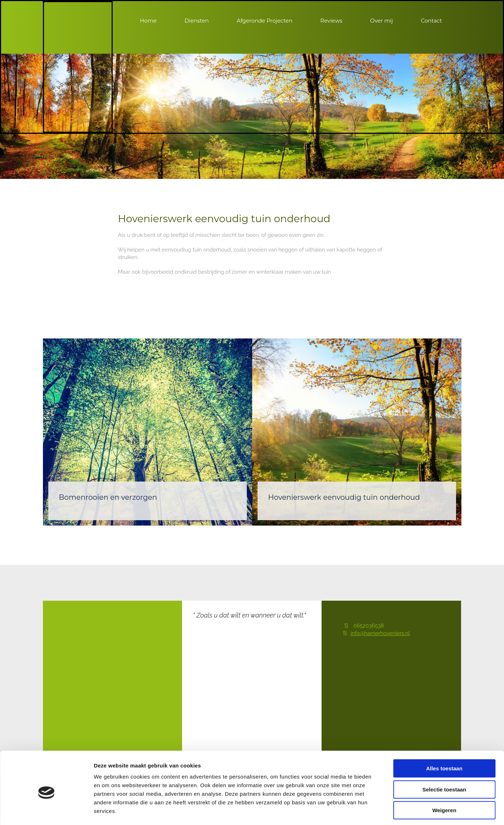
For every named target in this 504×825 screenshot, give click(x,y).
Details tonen (386, 811)
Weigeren (444, 779)
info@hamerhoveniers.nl (380, 633)
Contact (431, 21)
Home (148, 21)
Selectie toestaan (444, 759)
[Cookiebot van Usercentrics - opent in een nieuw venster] (46, 811)
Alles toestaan (444, 738)
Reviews (331, 21)
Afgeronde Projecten (265, 21)
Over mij (382, 21)
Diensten (197, 21)
